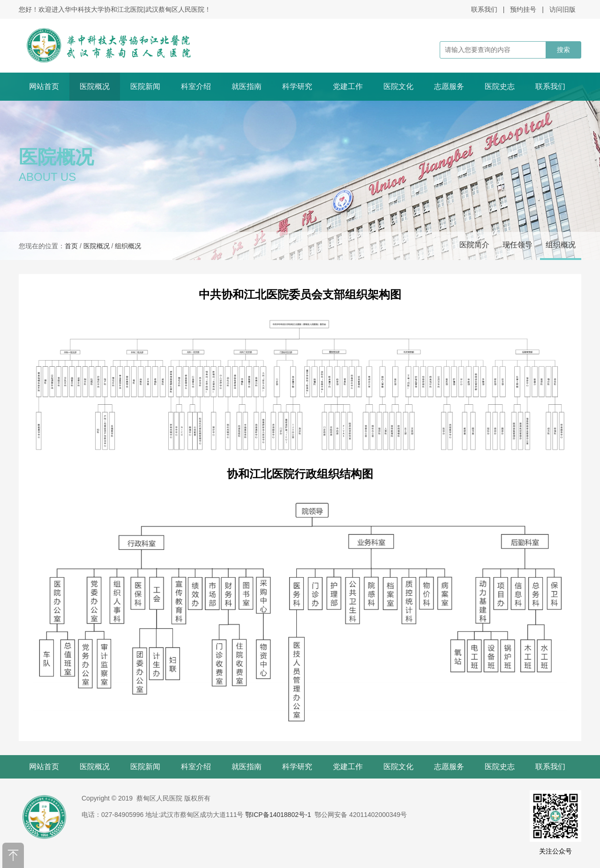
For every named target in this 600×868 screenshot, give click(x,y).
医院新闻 (145, 86)
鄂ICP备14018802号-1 (278, 815)
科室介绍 (196, 86)
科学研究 (297, 86)
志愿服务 (449, 86)
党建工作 (348, 86)
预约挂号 (523, 9)
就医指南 (247, 86)
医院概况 (95, 86)
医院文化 (398, 86)
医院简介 (474, 245)
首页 (71, 246)
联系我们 (484, 9)
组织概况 (561, 245)
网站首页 (44, 86)
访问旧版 (562, 9)
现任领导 (517, 245)
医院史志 (500, 86)
